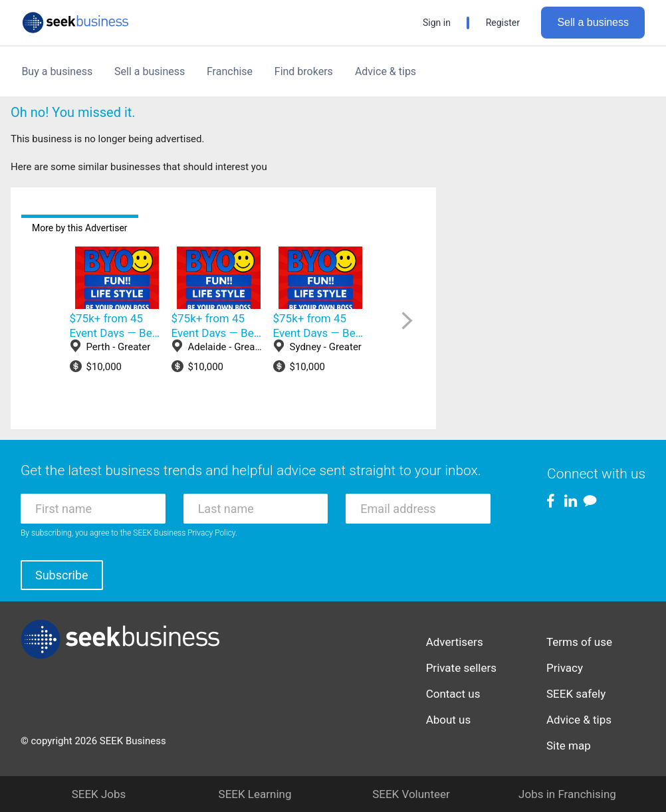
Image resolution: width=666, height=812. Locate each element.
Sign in (437, 23)
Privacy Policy (211, 533)
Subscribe (62, 575)
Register (503, 23)
